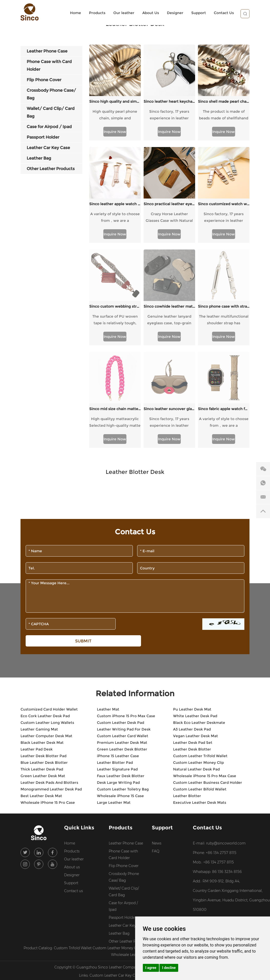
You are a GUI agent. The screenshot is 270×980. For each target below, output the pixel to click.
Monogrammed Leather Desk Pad (51, 686)
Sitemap (185, 864)
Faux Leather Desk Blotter (121, 673)
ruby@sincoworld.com (226, 740)
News (157, 740)
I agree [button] (151, 968)
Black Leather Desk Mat (42, 640)
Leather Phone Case (126, 740)
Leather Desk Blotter (192, 646)
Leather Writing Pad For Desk (124, 626)
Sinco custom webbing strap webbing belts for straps (115, 255)
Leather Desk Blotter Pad (43, 653)
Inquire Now (115, 132)
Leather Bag (119, 830)
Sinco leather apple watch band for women (115, 204)
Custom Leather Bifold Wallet (200, 686)
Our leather (124, 13)
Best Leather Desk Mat (41, 693)
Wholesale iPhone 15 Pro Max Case (205, 673)
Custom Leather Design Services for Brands (192, 845)
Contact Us (224, 13)
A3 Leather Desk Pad (192, 626)
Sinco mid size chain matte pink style (115, 306)
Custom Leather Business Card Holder (208, 680)
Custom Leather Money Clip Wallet (123, 845)
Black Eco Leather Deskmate (199, 620)
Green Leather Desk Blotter (122, 646)
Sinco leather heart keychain (169, 101)
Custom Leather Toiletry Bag (123, 686)
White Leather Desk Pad (195, 613)
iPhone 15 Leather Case (118, 653)
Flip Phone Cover (124, 763)
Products (97, 13)
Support (199, 13)
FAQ (156, 748)
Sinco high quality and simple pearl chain (115, 101)
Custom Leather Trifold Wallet (200, 653)
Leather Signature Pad (117, 666)
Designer (175, 13)
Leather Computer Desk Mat (46, 633)
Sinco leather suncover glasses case (169, 306)
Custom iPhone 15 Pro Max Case (126, 613)
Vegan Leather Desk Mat (196, 633)
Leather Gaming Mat (39, 626)
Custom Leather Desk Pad (121, 620)
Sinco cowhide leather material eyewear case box (169, 255)
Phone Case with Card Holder (123, 752)
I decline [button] (169, 968)
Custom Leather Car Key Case (116, 872)
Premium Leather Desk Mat (122, 640)
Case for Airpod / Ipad (123, 803)
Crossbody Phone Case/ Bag (124, 774)
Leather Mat (108, 606)
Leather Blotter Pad (115, 660)
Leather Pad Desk (37, 646)
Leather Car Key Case (127, 822)
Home (76, 13)
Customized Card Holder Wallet (49, 606)
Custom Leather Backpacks (167, 872)
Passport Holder (122, 815)
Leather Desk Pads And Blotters (49, 680)
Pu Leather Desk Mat (192, 606)
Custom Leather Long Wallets (47, 620)
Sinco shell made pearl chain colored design (224, 101)
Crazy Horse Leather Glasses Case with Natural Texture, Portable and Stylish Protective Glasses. (169, 218)
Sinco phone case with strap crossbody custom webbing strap (224, 255)
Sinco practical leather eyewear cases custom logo (169, 204)
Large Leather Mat (114, 700)
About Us (151, 13)
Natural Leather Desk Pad (196, 666)
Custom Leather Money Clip (198, 660)
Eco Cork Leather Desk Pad (45, 613)
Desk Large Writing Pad (118, 680)
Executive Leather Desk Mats (200, 700)
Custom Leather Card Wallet (123, 633)
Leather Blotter (187, 693)
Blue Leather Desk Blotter (44, 660)
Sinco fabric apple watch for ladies (224, 306)
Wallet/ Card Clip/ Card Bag (124, 789)
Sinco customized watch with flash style (224, 204)
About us (72, 764)
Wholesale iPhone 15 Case (120, 693)
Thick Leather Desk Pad (42, 666)
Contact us (73, 788)
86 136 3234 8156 (227, 769)
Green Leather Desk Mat (43, 673)
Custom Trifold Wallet (73, 845)
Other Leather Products (127, 838)
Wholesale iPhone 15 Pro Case (48, 700)
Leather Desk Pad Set (193, 640)
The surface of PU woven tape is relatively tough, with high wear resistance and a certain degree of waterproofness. (115, 269)
